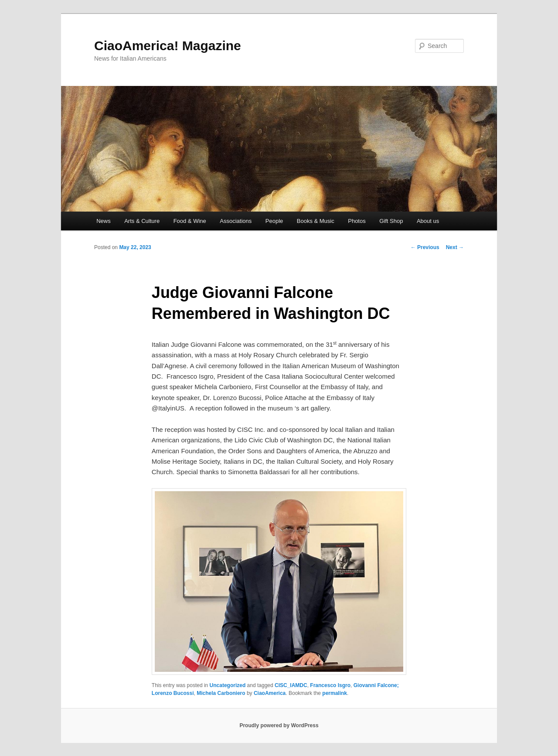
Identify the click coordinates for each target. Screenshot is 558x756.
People (274, 221)
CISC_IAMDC (291, 685)
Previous (425, 247)
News (104, 221)
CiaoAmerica (270, 693)
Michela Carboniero (221, 693)
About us (428, 221)
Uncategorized (228, 685)
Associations (236, 221)
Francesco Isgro (330, 685)
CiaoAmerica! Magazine (168, 46)
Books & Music (316, 221)
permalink (335, 693)
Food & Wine (190, 221)
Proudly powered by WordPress (279, 725)
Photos (357, 221)
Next (455, 247)
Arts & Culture (142, 221)
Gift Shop (391, 221)
